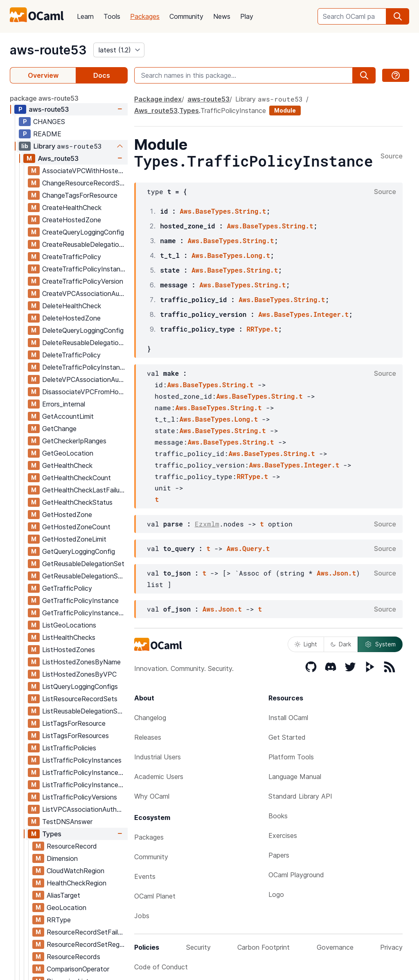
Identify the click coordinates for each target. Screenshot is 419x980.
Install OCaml (288, 718)
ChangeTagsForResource (80, 195)
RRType (59, 920)
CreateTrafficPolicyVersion (83, 281)
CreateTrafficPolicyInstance (85, 269)
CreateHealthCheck (72, 208)
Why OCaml (152, 796)
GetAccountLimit (68, 416)
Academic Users (159, 777)
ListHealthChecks (69, 637)
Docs (102, 75)
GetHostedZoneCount (76, 527)
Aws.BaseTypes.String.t (223, 211)
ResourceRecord (72, 846)
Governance (335, 947)
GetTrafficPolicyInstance (80, 601)
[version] (119, 50)
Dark (341, 644)
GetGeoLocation (68, 453)
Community (186, 16)
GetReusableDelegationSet (83, 564)
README (47, 134)
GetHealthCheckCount (77, 478)
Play (247, 16)
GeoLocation (66, 908)
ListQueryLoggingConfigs (80, 686)
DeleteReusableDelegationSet (85, 343)
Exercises (283, 835)
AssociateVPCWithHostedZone (85, 171)
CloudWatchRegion (75, 871)
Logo (276, 894)
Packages (145, 16)
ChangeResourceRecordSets (85, 183)
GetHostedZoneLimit (74, 539)
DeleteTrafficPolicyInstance (85, 367)
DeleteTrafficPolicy (71, 355)
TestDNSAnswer (67, 822)
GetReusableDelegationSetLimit (85, 576)
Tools (112, 16)
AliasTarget (63, 895)
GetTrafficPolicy (67, 588)
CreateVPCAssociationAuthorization (85, 294)
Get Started (287, 737)
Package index (158, 99)
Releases (148, 737)
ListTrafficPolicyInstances (82, 760)
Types (52, 834)
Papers (279, 855)
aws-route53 (48, 50)
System (380, 644)
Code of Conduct (161, 967)
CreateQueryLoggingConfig (83, 232)
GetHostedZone (67, 515)
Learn (85, 16)
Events (145, 876)
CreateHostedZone (72, 220)
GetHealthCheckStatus (77, 502)
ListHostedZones (69, 650)
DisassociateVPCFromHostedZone (85, 392)
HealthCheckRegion (77, 883)
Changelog (150, 718)
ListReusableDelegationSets (85, 711)
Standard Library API (300, 796)
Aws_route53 (58, 158)
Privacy (391, 947)
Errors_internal (64, 404)
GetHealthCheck (67, 465)
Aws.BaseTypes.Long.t (231, 255)
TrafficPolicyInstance (233, 111)
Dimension (62, 858)
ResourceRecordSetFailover (87, 932)
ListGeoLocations (69, 625)
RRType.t (262, 329)
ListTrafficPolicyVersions (80, 797)
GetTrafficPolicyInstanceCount (85, 613)
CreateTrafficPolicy (72, 257)
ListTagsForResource (74, 723)
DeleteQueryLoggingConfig (83, 330)
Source (392, 156)
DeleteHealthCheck (72, 306)
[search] (398, 16)
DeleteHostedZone (71, 318)
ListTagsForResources (75, 736)
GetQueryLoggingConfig (79, 551)
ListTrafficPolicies (69, 748)
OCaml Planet (155, 896)
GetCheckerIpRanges (74, 441)
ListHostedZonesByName (81, 662)
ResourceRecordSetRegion (87, 944)
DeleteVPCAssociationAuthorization (85, 379)
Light (306, 644)
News (222, 16)
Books (278, 816)
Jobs (142, 916)
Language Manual (295, 777)
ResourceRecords (73, 957)
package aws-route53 (44, 98)
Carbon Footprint (264, 947)
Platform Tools (291, 757)
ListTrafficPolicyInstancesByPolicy (85, 785)
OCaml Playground (296, 875)
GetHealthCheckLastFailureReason (85, 490)
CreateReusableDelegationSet (85, 244)
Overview (43, 75)
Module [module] (285, 110)
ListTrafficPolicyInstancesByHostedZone (85, 772)
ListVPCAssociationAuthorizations (85, 809)
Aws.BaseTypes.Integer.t (303, 314)
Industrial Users (158, 757)
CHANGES (49, 122)
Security (198, 947)
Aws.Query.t (248, 548)
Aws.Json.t (336, 573)
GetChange (59, 429)
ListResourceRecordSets (80, 699)
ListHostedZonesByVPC (79, 674)
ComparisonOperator (78, 969)
